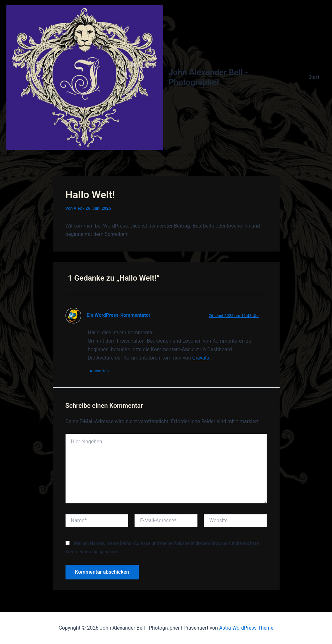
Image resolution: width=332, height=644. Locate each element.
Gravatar (201, 359)
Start (315, 78)
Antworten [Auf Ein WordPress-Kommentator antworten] (101, 372)
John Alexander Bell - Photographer (209, 78)
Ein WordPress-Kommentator (119, 316)
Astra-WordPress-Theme (246, 628)
